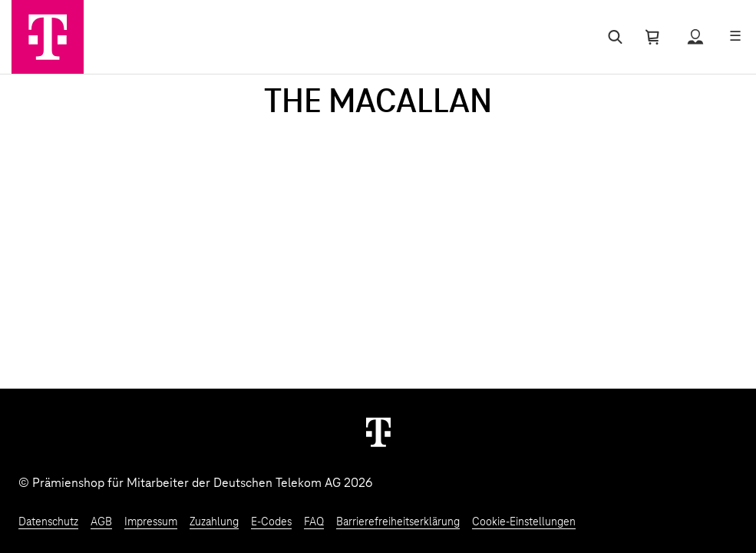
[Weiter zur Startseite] (378, 432)
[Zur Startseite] (48, 37)
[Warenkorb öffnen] (652, 37)
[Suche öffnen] (612, 37)
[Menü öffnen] (735, 37)
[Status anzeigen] (695, 37)
